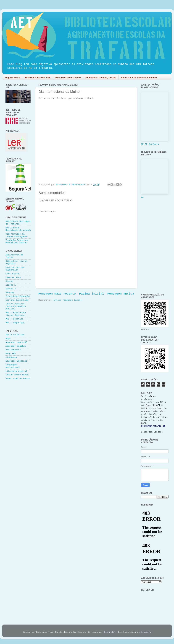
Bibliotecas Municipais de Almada (18, 229)
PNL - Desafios (14, 319)
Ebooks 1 (11, 285)
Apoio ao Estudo (15, 335)
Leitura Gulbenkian (17, 300)
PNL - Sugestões (15, 323)
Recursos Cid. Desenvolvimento (139, 77)
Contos (9, 281)
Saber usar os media (18, 379)
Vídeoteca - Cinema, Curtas (101, 77)
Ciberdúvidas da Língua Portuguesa (16, 235)
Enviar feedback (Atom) (68, 300)
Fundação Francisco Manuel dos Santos (17, 242)
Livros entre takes (17, 375)
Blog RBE (11, 354)
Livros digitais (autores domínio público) (16, 306)
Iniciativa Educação (18, 296)
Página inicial (13, 77)
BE (142, 198)
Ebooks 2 (11, 289)
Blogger (145, 632)
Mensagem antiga (121, 294)
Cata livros (12, 274)
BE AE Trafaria (150, 144)
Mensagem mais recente (57, 294)
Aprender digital (16, 346)
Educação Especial (16, 361)
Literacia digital (16, 371)
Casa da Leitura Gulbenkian (15, 269)
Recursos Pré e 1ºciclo (68, 77)
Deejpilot (110, 632)
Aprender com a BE (16, 342)
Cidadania (11, 357)
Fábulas (10, 293)
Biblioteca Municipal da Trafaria (18, 223)
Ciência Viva (13, 277)
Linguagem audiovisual (12, 366)
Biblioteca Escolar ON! (38, 77)
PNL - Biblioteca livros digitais (16, 314)
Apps (8, 339)
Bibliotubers (13, 350)
